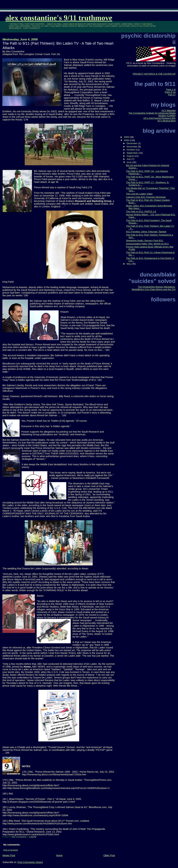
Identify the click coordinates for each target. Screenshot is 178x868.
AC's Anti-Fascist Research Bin (160, 118)
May (129, 264)
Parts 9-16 (170, 92)
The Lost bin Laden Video (139, 194)
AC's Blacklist (168, 110)
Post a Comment (11, 850)
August (130, 156)
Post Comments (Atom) (30, 862)
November (132, 147)
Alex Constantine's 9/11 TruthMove (59, 18)
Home (59, 855)
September (133, 153)
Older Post (109, 855)
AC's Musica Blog (167, 121)
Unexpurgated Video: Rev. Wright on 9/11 (148, 244)
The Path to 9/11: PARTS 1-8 (141, 212)
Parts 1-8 (171, 90)
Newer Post (9, 855)
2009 (127, 137)
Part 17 (172, 95)
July (129, 159)
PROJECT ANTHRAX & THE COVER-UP (154, 74)
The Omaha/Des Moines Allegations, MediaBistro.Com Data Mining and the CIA (154, 288)
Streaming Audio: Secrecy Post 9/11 (145, 240)
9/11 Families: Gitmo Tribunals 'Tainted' (146, 232)
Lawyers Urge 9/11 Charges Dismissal (146, 197)
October (131, 150)
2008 (127, 140)
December (132, 143)
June (129, 162)
